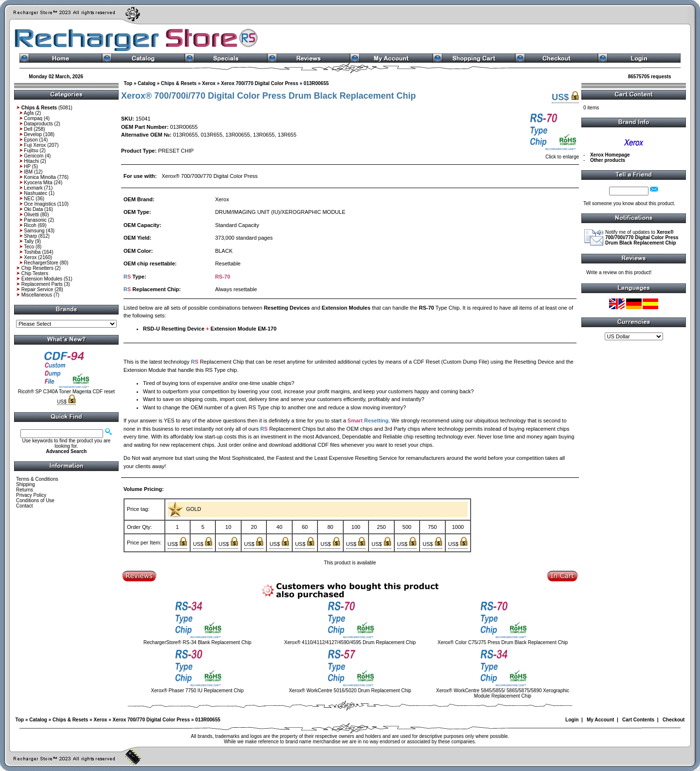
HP (27, 166)
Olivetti (31, 215)
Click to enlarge (553, 155)
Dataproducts (38, 124)
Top (128, 83)
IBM (28, 172)
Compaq (33, 118)
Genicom (34, 156)
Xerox (30, 257)
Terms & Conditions (37, 479)
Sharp (30, 236)
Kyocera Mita (38, 183)
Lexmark (33, 188)
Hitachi (31, 161)
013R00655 (316, 83)
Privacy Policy (31, 495)
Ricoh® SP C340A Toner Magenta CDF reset (66, 392)
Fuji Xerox (35, 145)
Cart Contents (638, 720)
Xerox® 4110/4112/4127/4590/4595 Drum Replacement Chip (350, 642)
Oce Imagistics (40, 204)
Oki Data (33, 209)
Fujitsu (31, 150)
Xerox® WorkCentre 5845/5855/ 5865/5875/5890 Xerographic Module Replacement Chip (503, 693)
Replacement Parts (42, 284)
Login (572, 720)
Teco (29, 247)
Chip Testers (35, 273)
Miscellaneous (37, 295)
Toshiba (32, 252)
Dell (28, 129)
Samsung (34, 231)
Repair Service (37, 289)
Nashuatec (35, 193)
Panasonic (35, 220)
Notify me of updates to (642, 237)
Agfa (29, 113)
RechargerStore (41, 263)
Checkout (674, 720)
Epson (31, 140)
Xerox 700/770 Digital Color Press (259, 83)
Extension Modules (42, 279)
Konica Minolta (40, 177)
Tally (29, 241)
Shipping (26, 484)
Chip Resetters (37, 268)
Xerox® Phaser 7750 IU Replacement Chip (198, 691)
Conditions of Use (35, 500)
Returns (25, 490)
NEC (29, 199)
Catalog (147, 83)
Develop (33, 134)
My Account (600, 720)
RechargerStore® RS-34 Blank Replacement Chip (197, 642)
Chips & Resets (179, 83)
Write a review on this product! (619, 272)
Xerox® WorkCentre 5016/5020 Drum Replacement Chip (350, 691)
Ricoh (30, 225)
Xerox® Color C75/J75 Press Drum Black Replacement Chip (503, 642)
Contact (24, 506)
